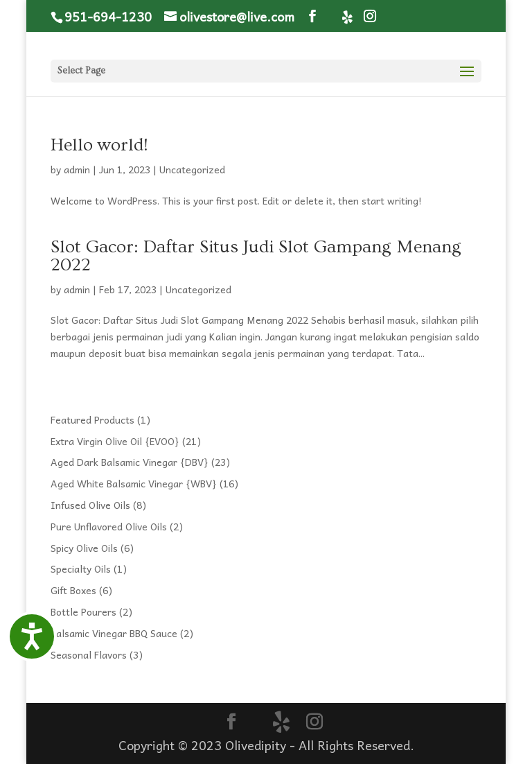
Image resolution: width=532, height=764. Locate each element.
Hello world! (99, 145)
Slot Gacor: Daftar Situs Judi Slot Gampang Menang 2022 (256, 256)
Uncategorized (192, 169)
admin (77, 169)
